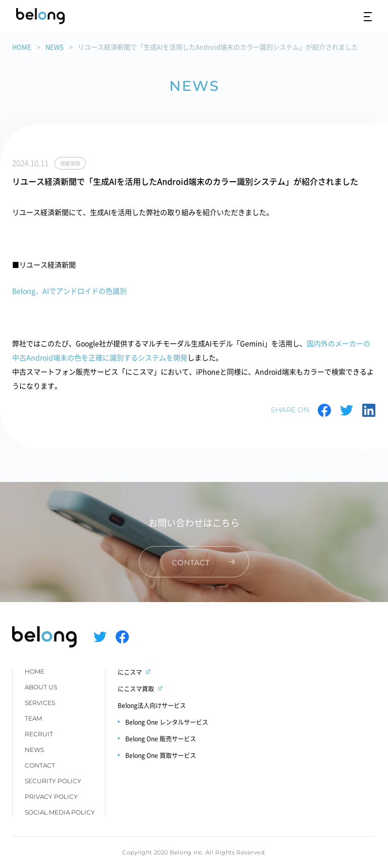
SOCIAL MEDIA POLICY (60, 812)
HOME (22, 47)
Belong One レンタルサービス (167, 722)
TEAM (33, 718)
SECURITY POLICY (53, 781)
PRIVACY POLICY (51, 797)
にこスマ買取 (136, 689)
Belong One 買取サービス (161, 755)
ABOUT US (41, 687)
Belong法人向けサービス (152, 705)
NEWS (55, 47)
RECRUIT (39, 734)
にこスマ (130, 672)
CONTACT (40, 765)
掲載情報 (70, 163)
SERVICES (40, 703)
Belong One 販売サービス (161, 739)
